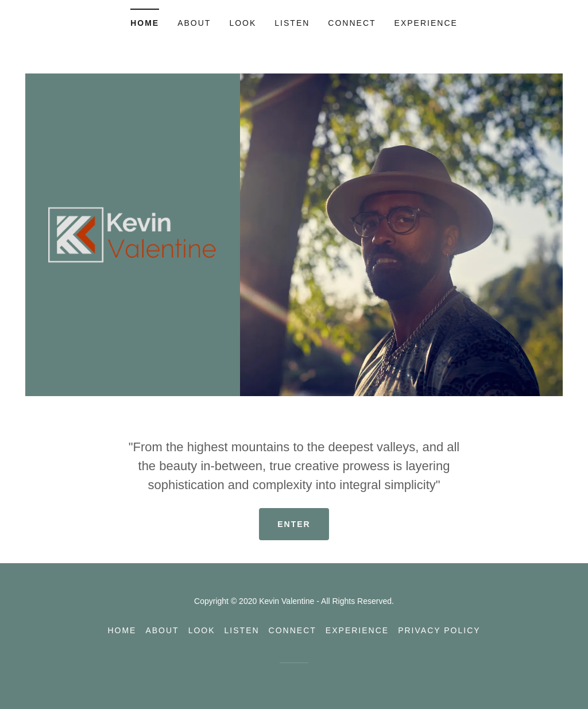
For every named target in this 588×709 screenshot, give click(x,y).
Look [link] (243, 23)
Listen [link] (292, 23)
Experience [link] (426, 23)
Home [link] (145, 23)
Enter (294, 524)
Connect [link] (352, 23)
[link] (133, 234)
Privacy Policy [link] (439, 630)
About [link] (194, 23)
